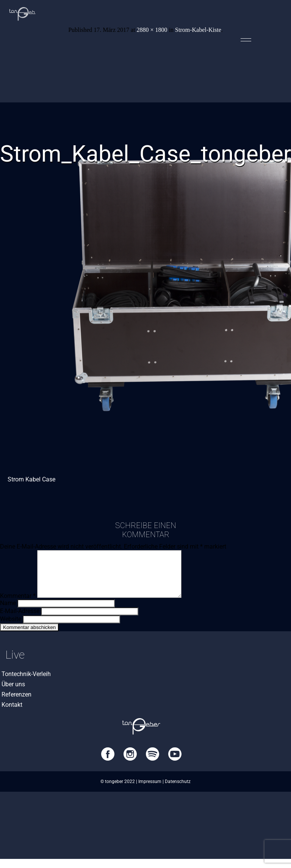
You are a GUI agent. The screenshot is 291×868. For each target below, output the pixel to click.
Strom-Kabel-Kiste (198, 30)
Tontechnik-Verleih (26, 683)
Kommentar (18, 605)
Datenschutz (178, 791)
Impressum (150, 791)
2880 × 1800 (152, 30)
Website (11, 628)
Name (8, 612)
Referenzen (16, 704)
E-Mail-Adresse (20, 620)
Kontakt (12, 714)
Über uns (13, 693)
